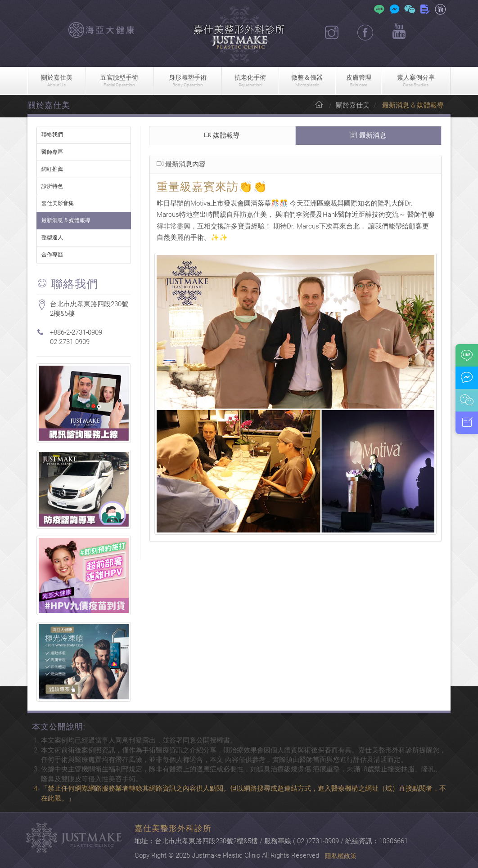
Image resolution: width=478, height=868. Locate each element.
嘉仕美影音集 (58, 203)
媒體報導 (222, 136)
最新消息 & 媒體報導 (66, 220)
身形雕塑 (187, 81)
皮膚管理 (359, 81)
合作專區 (52, 255)
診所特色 (52, 186)
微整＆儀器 (307, 81)
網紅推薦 (52, 169)
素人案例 (416, 81)
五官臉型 (119, 81)
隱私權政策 (341, 856)
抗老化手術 (250, 81)
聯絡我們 (52, 134)
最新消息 (368, 136)
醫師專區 (52, 152)
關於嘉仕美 (57, 81)
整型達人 (52, 237)
